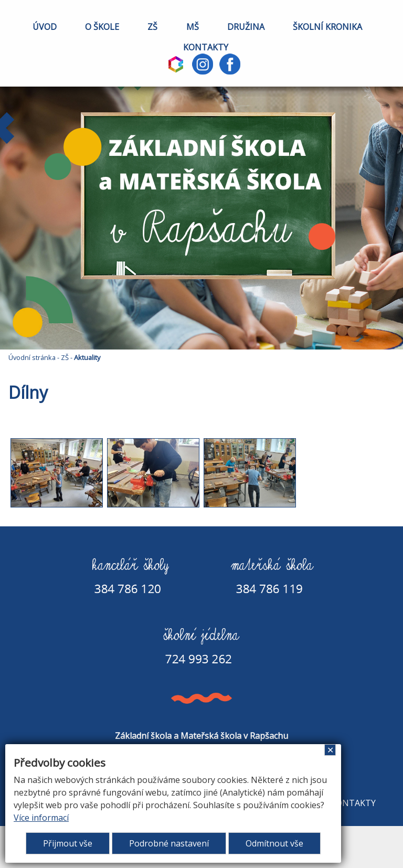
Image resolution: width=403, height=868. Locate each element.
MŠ (193, 27)
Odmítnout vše (274, 843)
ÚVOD (45, 27)
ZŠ (152, 27)
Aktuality (87, 357)
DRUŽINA (246, 27)
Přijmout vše (68, 843)
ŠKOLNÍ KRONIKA (327, 27)
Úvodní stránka (32, 357)
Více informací (41, 818)
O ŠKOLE (102, 27)
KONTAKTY (206, 47)
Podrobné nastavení (169, 843)
